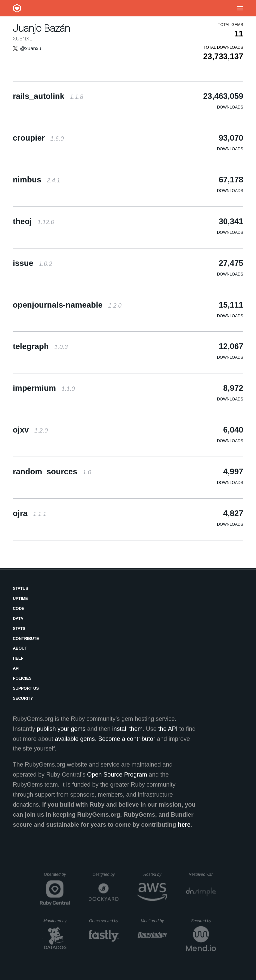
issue (32, 263)
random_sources (52, 471)
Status (20, 589)
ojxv (30, 430)
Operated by (57, 877)
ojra (29, 513)
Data (18, 619)
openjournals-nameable (67, 305)
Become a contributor (127, 739)
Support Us (26, 688)
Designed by (106, 874)
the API (168, 729)
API (16, 668)
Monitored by (57, 921)
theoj (33, 221)
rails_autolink (48, 96)
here (184, 825)
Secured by (203, 921)
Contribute (26, 639)
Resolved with (202, 874)
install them (127, 729)
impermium (44, 388)
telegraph (40, 346)
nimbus (36, 180)
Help (18, 658)
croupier (38, 138)
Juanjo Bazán (41, 28)
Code (18, 609)
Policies (22, 678)
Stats (19, 629)
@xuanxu (31, 48)
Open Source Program (117, 775)
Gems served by (104, 921)
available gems (75, 739)
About (20, 648)
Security (23, 698)
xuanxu (23, 38)
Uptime (20, 599)
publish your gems (61, 729)
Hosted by (155, 874)
